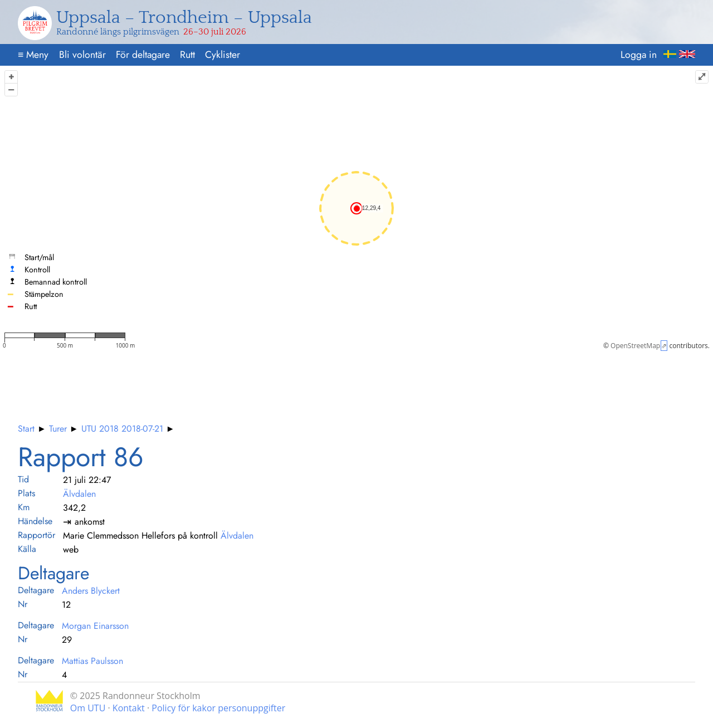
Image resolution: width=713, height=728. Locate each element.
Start (26, 429)
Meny (33, 55)
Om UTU (88, 708)
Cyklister (223, 55)
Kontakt (129, 708)
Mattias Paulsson (92, 661)
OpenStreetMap (635, 346)
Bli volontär (82, 55)
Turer (58, 429)
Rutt (187, 55)
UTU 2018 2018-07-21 (122, 429)
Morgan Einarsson (95, 626)
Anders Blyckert (91, 591)
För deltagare (143, 55)
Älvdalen (79, 494)
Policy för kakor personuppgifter (218, 708)
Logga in (639, 55)
